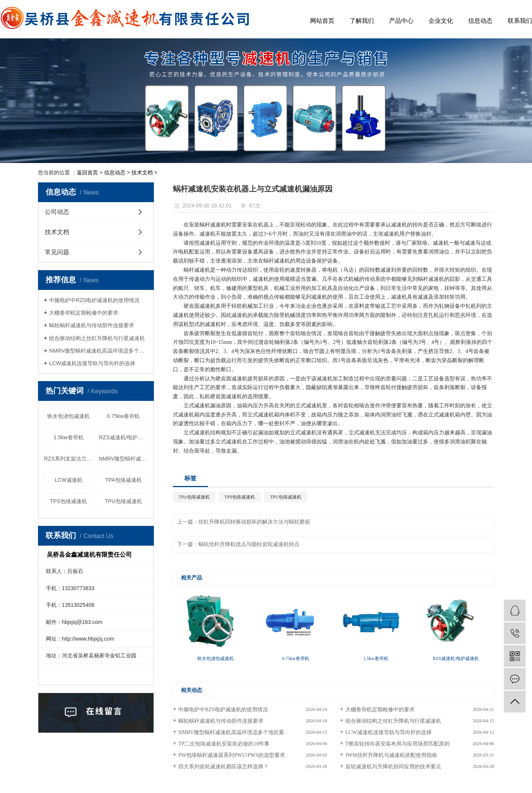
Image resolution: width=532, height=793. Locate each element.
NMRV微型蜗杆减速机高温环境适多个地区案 (99, 351)
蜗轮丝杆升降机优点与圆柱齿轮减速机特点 (249, 544)
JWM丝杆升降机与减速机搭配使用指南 (391, 755)
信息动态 (480, 21)
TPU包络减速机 (123, 501)
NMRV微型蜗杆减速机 (124, 459)
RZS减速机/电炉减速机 (124, 437)
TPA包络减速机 (123, 480)
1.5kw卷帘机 (69, 437)
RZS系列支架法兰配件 (69, 459)
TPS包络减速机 (69, 501)
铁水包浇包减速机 (68, 416)
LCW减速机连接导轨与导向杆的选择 (92, 363)
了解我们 (362, 21)
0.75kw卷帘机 (123, 416)
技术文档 (142, 173)
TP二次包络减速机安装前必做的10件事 (224, 744)
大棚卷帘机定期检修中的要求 (84, 313)
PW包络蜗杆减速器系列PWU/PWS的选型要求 (232, 755)
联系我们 (520, 21)
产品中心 (401, 21)
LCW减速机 (69, 480)
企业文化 (441, 21)
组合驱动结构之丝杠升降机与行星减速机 (97, 338)
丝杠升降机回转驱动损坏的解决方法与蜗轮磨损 (254, 522)
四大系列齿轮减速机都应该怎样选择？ (223, 767)
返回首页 (87, 173)
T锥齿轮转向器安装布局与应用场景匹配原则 (398, 744)
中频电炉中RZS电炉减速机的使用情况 (94, 300)
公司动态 (57, 212)
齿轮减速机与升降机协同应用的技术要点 (393, 767)
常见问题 (57, 252)
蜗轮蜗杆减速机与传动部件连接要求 (92, 325)
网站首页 (322, 21)
